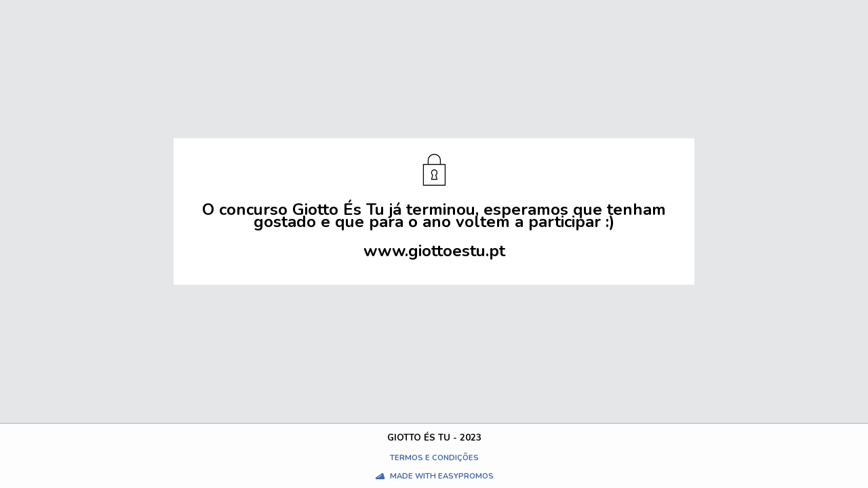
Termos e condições (434, 458)
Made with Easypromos (442, 476)
